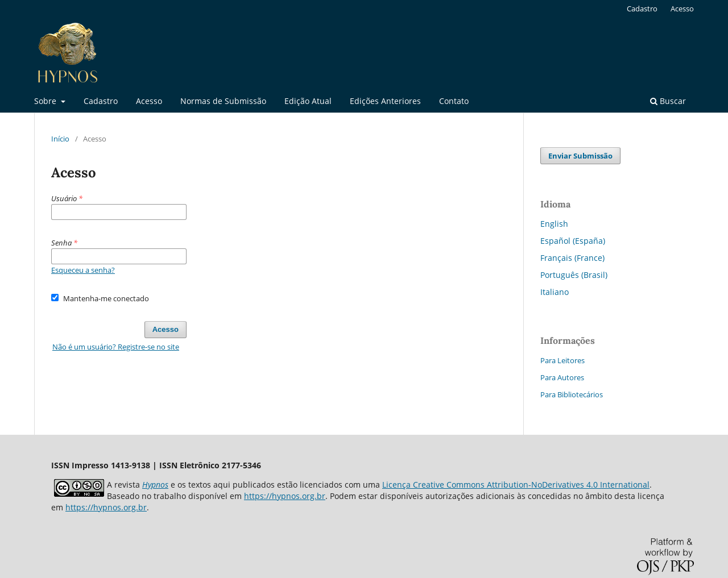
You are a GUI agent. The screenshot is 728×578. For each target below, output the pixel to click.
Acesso (149, 101)
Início (60, 139)
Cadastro (101, 101)
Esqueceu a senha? (83, 270)
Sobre (46, 101)
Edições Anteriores (385, 101)
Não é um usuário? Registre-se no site (116, 347)
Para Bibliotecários (572, 394)
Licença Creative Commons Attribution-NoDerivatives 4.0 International (516, 485)
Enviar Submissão (580, 156)
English (554, 224)
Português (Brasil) (574, 275)
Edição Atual (308, 101)
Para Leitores (562, 360)
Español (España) (573, 241)
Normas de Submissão (223, 101)
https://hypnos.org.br (285, 496)
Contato (454, 101)
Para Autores (562, 377)
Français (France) (572, 258)
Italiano (555, 292)
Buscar (668, 101)
